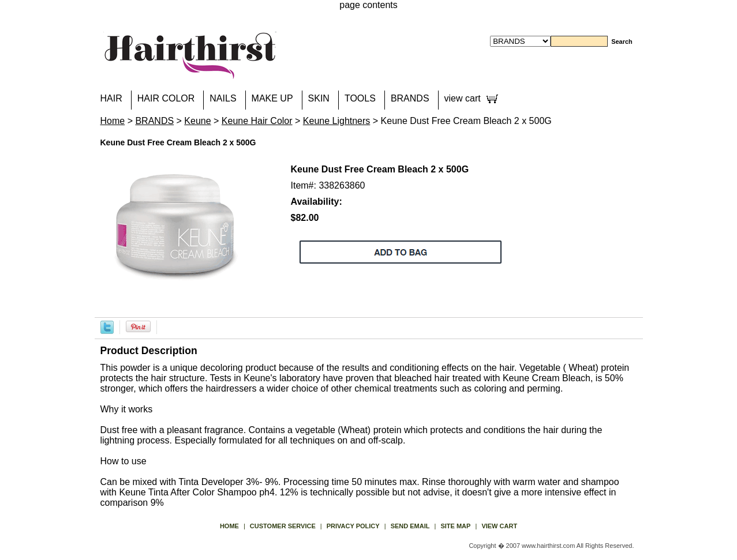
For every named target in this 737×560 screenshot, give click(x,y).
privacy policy (353, 526)
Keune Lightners (337, 121)
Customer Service (283, 526)
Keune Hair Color (257, 121)
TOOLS (360, 98)
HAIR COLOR (166, 98)
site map (455, 526)
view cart (463, 98)
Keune (197, 121)
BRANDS (410, 98)
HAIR (111, 98)
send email (410, 526)
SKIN (319, 98)
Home (113, 121)
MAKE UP (272, 98)
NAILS (223, 98)
